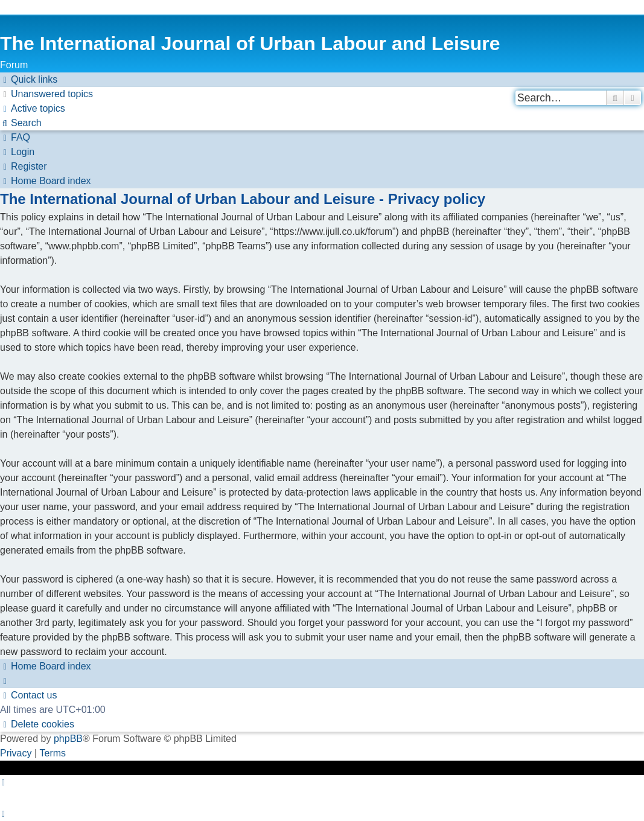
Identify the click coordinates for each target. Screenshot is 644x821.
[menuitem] (46, 94)
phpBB (68, 739)
